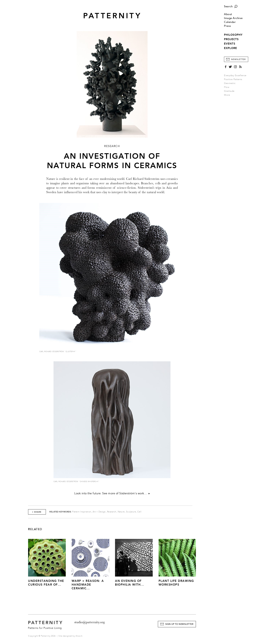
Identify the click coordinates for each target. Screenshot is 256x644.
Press (228, 26)
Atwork (79, 636)
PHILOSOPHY (233, 35)
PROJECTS (231, 39)
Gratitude (229, 91)
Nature (121, 512)
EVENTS (230, 44)
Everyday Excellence (235, 75)
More (228, 95)
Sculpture (131, 512)
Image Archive (233, 18)
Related (35, 529)
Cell (139, 512)
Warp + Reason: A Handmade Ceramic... (88, 585)
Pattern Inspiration (82, 512)
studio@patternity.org (90, 622)
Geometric (230, 83)
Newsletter (238, 59)
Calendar (230, 22)
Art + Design (99, 512)
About (228, 14)
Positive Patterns (233, 79)
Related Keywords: (61, 512)
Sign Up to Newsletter (179, 624)
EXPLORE (230, 48)
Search (228, 6)
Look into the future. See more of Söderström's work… (112, 493)
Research (112, 512)
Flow (227, 87)
